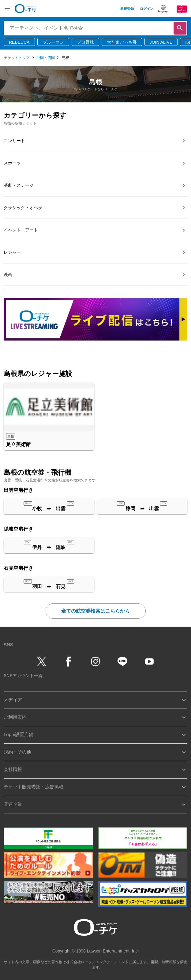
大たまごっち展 (122, 42)
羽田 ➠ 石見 (49, 586)
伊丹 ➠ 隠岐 (49, 547)
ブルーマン (53, 42)
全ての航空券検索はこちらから (95, 611)
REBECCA (19, 42)
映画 (8, 274)
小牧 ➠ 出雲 (49, 508)
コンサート (14, 141)
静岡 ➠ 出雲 (142, 508)
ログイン (147, 9)
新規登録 (127, 9)
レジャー (12, 252)
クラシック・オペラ (23, 208)
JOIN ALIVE (161, 42)
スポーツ (12, 163)
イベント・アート (21, 230)
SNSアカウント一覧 (23, 676)
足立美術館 (18, 444)
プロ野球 (85, 42)
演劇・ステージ (19, 185)
